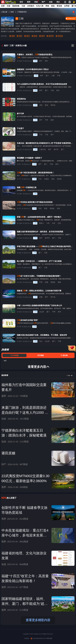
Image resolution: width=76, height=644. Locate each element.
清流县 (59, 179)
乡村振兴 (31, 6)
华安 (40, 208)
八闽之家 (4, 12)
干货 (47, 135)
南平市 (51, 36)
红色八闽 (40, 6)
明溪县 (52, 208)
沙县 (59, 223)
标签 (12, 12)
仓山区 (42, 312)
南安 (36, 36)
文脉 (23, 6)
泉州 (58, 90)
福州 (13, 36)
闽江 (28, 36)
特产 (43, 2)
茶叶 (21, 36)
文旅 (8, 6)
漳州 (58, 208)
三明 (35, 61)
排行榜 (64, 355)
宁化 (41, 135)
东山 (41, 341)
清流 (41, 105)
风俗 (36, 2)
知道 (51, 2)
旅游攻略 (16, 6)
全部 (3, 6)
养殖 (47, 6)
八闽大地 (42, 149)
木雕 (41, 297)
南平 (43, 36)
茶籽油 (53, 105)
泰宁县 (53, 297)
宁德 (59, 76)
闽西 (59, 282)
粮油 (47, 105)
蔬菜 (52, 120)
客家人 (42, 223)
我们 (58, 2)
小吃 (48, 223)
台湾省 (67, 6)
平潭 (41, 282)
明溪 (46, 208)
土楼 (53, 76)
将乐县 (60, 36)
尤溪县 (46, 179)
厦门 (47, 76)
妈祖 (53, 6)
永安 (54, 223)
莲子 (52, 135)
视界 (29, 2)
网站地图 (50, 638)
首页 (21, 2)
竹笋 (47, 120)
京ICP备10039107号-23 (39, 638)
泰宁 (41, 61)
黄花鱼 (59, 6)
